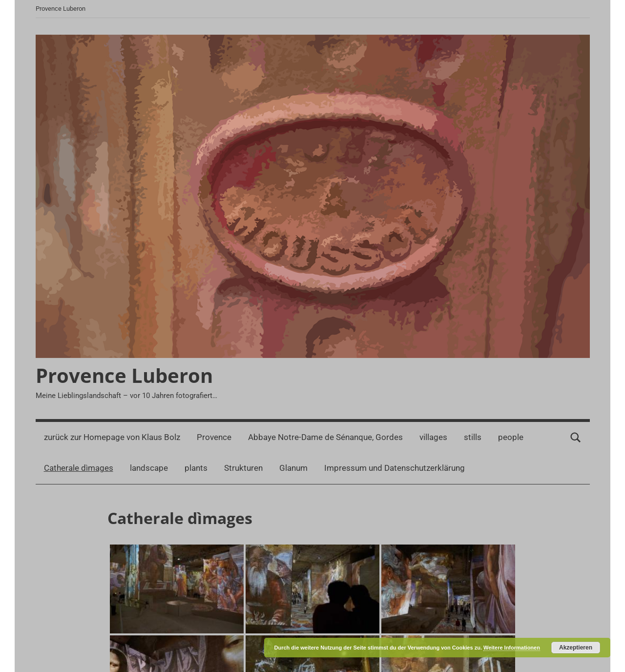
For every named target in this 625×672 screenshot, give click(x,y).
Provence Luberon (124, 375)
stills (473, 437)
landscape (149, 468)
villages (433, 437)
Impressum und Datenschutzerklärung (395, 468)
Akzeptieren (576, 648)
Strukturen (243, 468)
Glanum (293, 468)
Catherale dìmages (79, 468)
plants (196, 468)
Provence (214, 437)
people (511, 437)
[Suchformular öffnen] (576, 438)
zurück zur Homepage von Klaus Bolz (112, 437)
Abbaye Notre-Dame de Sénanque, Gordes (325, 437)
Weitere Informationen (512, 648)
